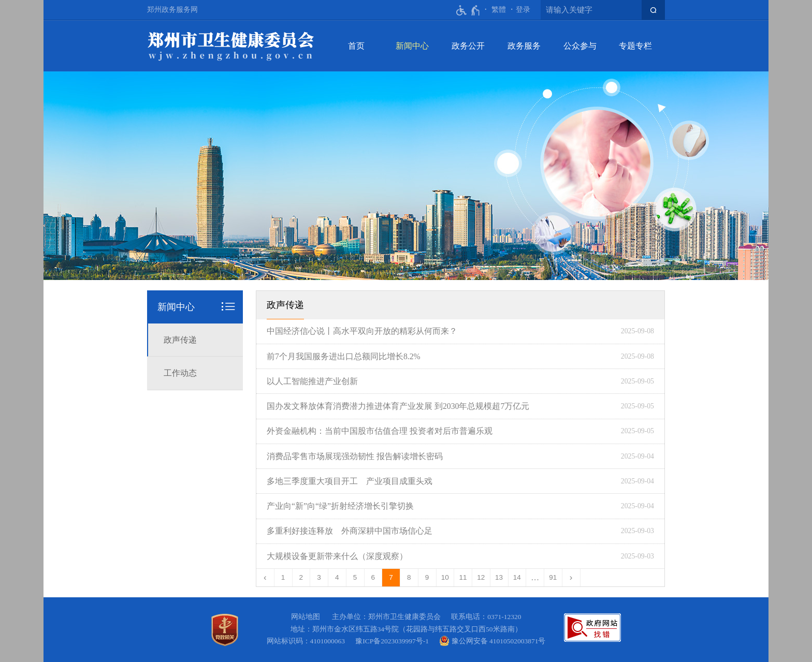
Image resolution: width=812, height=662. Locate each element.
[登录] (523, 10)
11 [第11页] (463, 577)
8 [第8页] (409, 577)
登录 (523, 10)
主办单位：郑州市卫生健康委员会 (388, 617)
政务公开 (468, 46)
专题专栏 (635, 46)
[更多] (535, 578)
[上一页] (265, 578)
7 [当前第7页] (391, 577)
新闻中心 (412, 46)
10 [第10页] (445, 577)
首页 (356, 46)
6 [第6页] (373, 577)
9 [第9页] (427, 577)
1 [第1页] (283, 577)
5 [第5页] (355, 577)
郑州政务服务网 (172, 10)
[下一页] (571, 578)
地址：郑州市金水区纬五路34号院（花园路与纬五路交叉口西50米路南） (406, 629)
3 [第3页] (319, 577)
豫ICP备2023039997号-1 (394, 641)
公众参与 (580, 46)
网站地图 (306, 617)
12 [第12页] (481, 577)
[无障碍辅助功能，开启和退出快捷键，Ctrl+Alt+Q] (468, 10)
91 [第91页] (553, 577)
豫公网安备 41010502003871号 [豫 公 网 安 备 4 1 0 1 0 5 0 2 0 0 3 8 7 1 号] (492, 641)
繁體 (499, 10)
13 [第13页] (499, 577)
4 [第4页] (337, 577)
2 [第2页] (301, 577)
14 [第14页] (517, 577)
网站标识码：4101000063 (308, 641)
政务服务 (524, 46)
